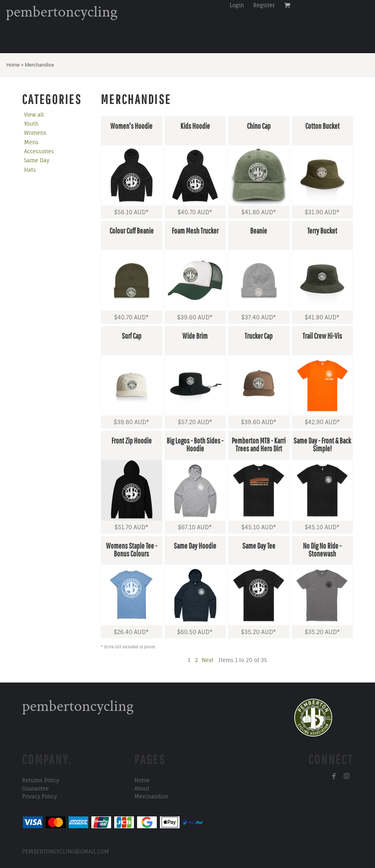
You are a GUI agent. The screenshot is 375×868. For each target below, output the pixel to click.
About (142, 788)
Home (13, 65)
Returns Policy (41, 780)
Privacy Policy (39, 796)
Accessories (39, 151)
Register (264, 5)
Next (208, 660)
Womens (35, 133)
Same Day (37, 160)
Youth (31, 124)
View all (34, 115)
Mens (31, 142)
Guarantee (35, 788)
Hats (30, 170)
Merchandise (151, 796)
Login (237, 5)
